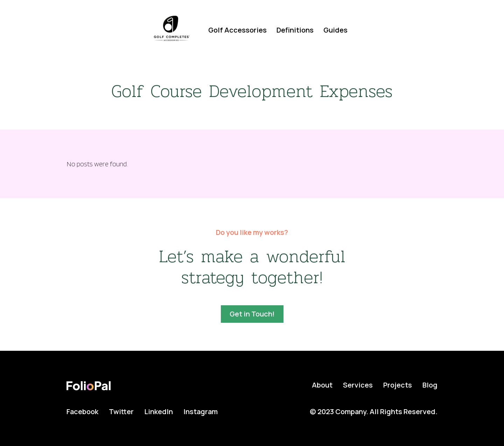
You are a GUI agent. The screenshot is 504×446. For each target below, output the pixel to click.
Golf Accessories (237, 30)
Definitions (295, 30)
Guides (335, 30)
